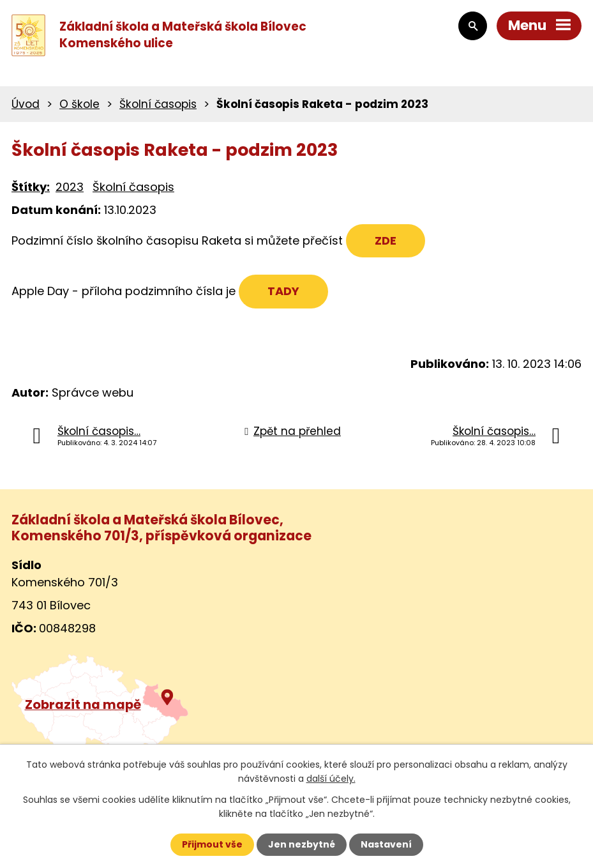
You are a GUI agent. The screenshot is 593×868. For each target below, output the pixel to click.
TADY (283, 291)
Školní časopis (158, 104)
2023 (70, 187)
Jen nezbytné (302, 844)
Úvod (26, 104)
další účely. (331, 779)
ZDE (386, 240)
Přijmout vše (212, 844)
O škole (79, 104)
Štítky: (31, 187)
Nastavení (386, 844)
